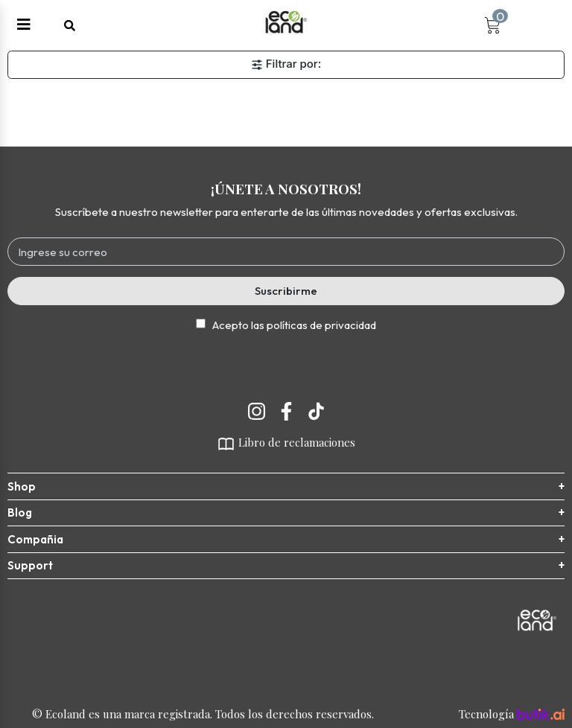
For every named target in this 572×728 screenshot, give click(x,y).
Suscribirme (286, 291)
